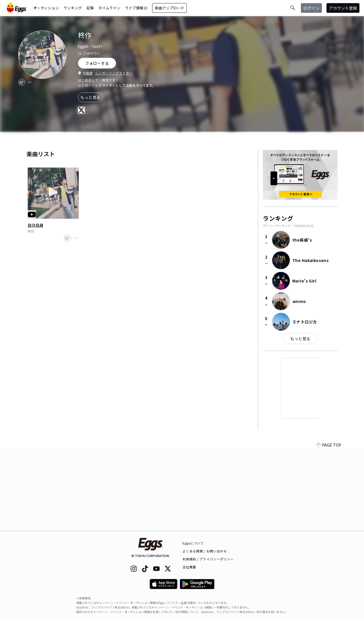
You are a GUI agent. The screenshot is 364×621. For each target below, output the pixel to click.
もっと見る (90, 97)
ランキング (73, 8)
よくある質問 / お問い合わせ (205, 551)
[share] (22, 82)
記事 (90, 8)
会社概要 (189, 567)
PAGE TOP (329, 527)
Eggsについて (193, 543)
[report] (30, 82)
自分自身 (36, 225)
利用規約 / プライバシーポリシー (208, 559)
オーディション (46, 8)
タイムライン (109, 8)
